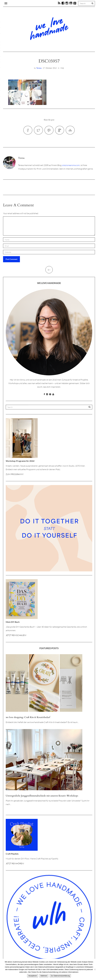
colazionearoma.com (71, 165)
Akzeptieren (33, 976)
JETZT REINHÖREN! (15, 863)
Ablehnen (44, 976)
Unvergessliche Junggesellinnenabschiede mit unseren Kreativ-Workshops (42, 796)
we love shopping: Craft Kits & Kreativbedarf (28, 717)
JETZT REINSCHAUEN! (16, 635)
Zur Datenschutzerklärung (60, 976)
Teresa (39, 68)
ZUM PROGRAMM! (15, 474)
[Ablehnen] (95, 969)
